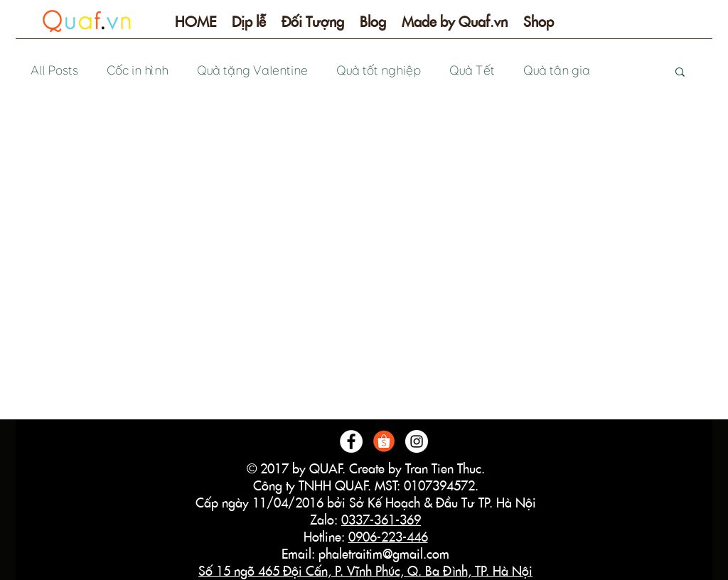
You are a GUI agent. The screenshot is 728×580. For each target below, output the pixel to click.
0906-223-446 (388, 537)
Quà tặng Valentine (252, 71)
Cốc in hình (137, 71)
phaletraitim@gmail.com (384, 554)
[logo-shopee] (384, 441)
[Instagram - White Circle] (417, 441)
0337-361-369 (381, 520)
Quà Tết (471, 71)
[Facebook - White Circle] (351, 441)
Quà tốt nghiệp (378, 71)
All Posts (54, 71)
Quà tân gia (556, 71)
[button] (249, 27)
